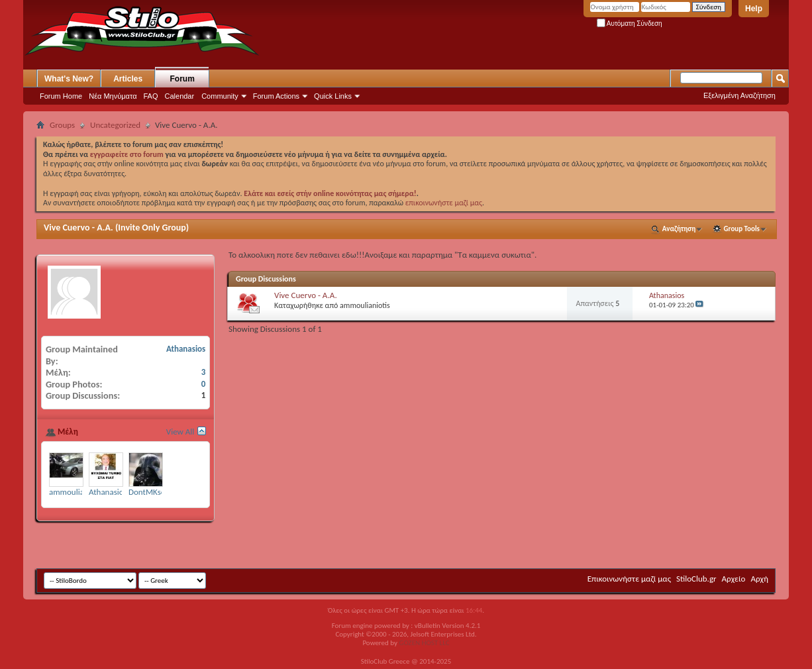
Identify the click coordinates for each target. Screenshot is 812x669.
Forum (182, 79)
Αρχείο (734, 579)
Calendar (180, 96)
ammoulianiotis (365, 305)
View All (180, 432)
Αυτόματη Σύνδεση (630, 24)
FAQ (151, 96)
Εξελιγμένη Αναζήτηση (739, 95)
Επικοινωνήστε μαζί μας (629, 579)
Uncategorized (115, 125)
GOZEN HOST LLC (425, 643)
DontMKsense (153, 492)
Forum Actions (276, 96)
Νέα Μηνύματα (113, 96)
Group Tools (742, 229)
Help (754, 9)
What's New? (69, 79)
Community (220, 96)
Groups (62, 125)
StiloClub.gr (696, 579)
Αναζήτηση (679, 229)
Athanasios (667, 295)
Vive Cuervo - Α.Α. (78, 228)
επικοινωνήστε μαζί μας (444, 203)
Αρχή (759, 579)
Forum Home (61, 96)
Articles (128, 79)
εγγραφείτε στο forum (128, 154)
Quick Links (333, 96)
